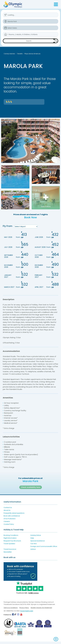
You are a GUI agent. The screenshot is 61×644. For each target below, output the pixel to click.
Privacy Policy (24, 610)
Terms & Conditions (11, 610)
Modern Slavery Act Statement (41, 610)
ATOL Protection (10, 521)
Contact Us (8, 510)
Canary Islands (9, 54)
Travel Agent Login (27, 613)
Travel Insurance (10, 552)
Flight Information (10, 541)
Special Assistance (38, 543)
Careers (7, 524)
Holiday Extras (36, 538)
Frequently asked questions (14, 515)
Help (32, 541)
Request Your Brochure (12, 543)
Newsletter (8, 554)
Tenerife (20, 54)
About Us (7, 513)
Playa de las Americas (32, 54)
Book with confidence (12, 518)
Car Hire (34, 546)
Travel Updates (9, 546)
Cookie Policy (9, 527)
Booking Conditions (11, 538)
